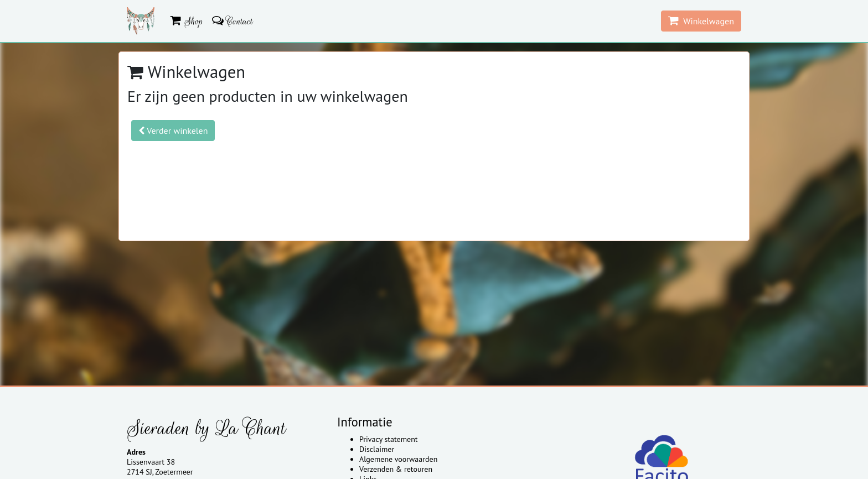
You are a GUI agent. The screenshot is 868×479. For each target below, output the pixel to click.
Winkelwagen (701, 21)
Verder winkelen (173, 131)
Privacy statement (389, 439)
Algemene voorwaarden (398, 459)
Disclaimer (377, 449)
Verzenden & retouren (396, 469)
